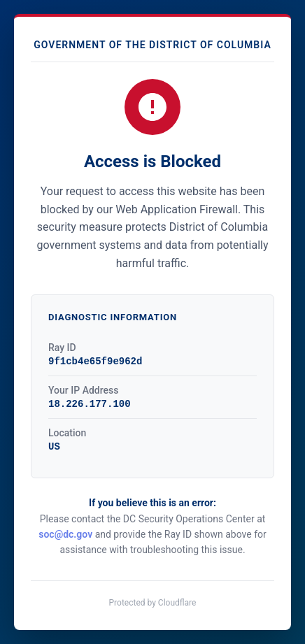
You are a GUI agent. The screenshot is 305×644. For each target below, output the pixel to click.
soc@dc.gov (65, 534)
